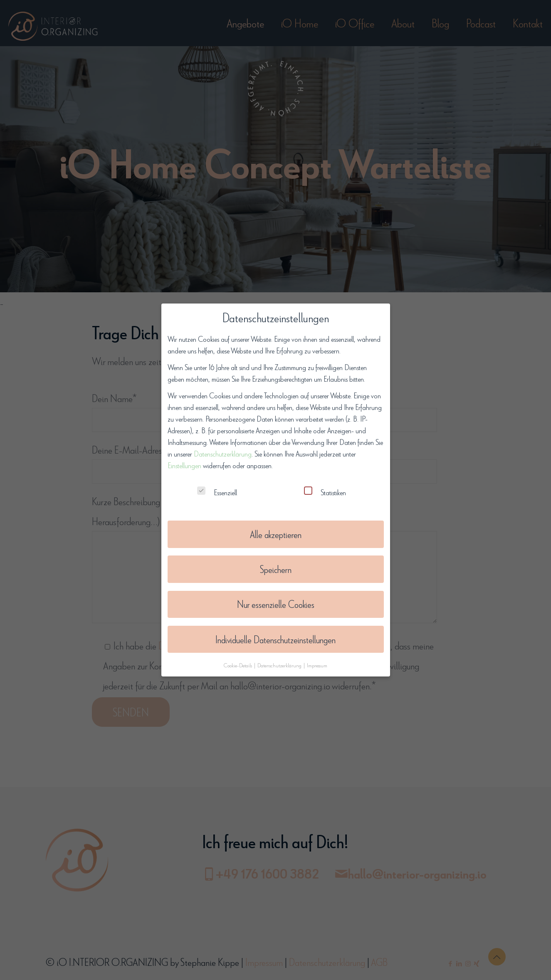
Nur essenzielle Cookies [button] (276, 599)
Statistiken (325, 487)
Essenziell (217, 487)
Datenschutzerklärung (223, 448)
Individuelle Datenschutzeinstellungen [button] (275, 634)
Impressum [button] (317, 660)
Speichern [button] (276, 564)
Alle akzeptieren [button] (276, 529)
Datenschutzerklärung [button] (280, 660)
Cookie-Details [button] (238, 660)
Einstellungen (184, 460)
